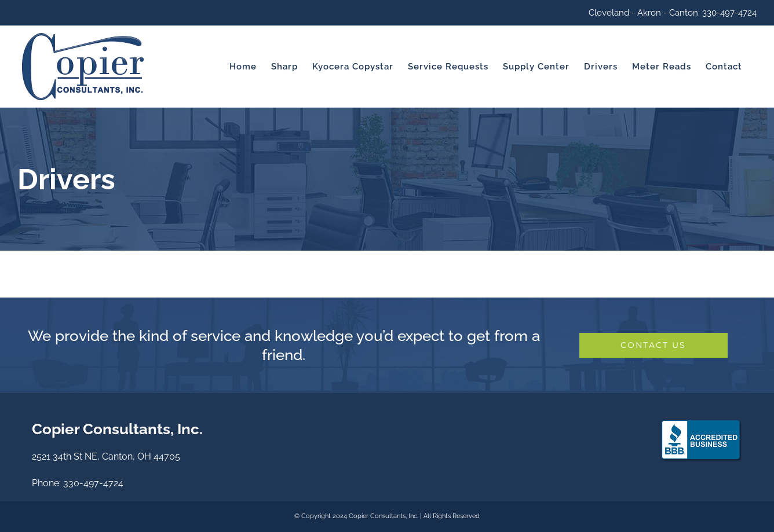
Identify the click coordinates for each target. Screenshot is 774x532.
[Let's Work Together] (654, 345)
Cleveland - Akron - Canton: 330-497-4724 (673, 13)
